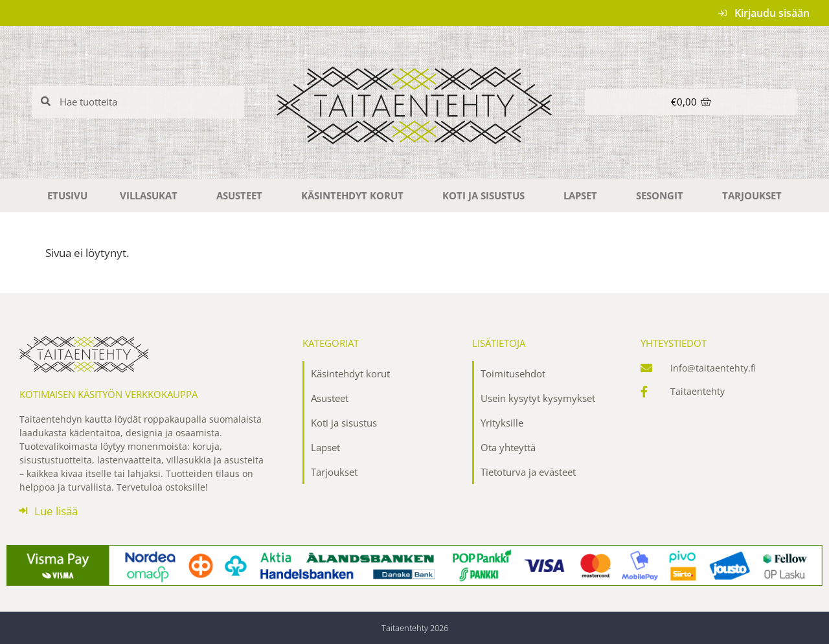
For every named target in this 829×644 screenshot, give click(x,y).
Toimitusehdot (513, 373)
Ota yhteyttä (508, 447)
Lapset (584, 195)
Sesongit (663, 195)
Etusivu (67, 195)
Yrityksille (502, 423)
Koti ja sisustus (487, 195)
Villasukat (152, 195)
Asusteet (243, 195)
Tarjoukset (752, 195)
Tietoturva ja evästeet (528, 472)
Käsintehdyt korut (356, 195)
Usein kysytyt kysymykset (538, 398)
